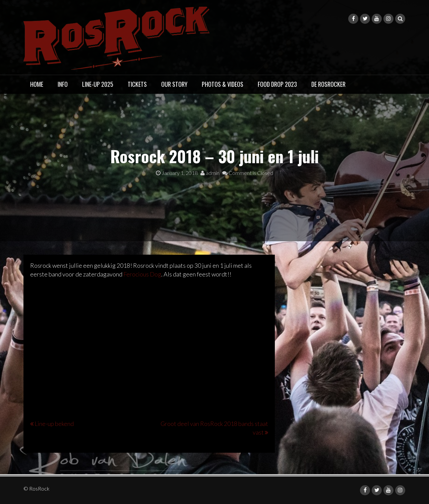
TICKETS (137, 84)
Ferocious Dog (142, 274)
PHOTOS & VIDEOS (223, 84)
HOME (37, 84)
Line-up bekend (54, 424)
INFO (63, 84)
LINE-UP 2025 (98, 84)
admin (210, 173)
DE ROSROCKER (328, 84)
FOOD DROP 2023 (277, 84)
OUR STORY (174, 84)
